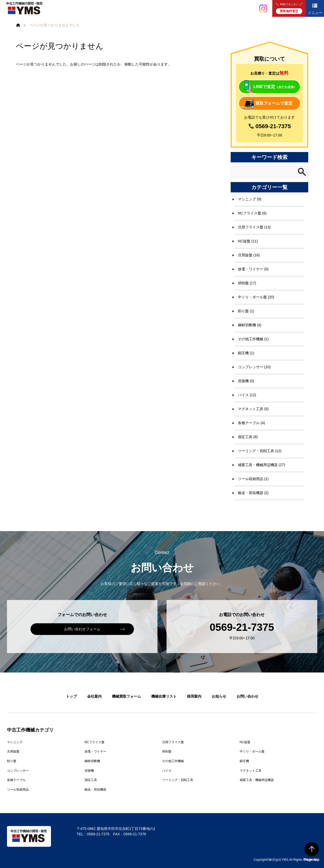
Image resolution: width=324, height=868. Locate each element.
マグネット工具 (251, 771)
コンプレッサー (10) (254, 367)
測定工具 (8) (248, 437)
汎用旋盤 (13, 751)
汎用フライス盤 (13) (254, 227)
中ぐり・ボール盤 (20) (256, 297)
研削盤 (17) (247, 283)
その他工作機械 (173, 761)
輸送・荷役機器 (95, 790)
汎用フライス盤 (173, 742)
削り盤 (12, 761)
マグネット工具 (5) (253, 409)
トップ (71, 696)
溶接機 (89, 771)
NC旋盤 (245, 742)
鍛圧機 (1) (246, 353)
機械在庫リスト (164, 696)
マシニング (15, 742)
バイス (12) (247, 395)
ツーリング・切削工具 (178, 780)
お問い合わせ (247, 696)
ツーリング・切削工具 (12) (260, 451)
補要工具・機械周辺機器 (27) (262, 465)
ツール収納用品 (18, 790)
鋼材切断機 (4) (250, 325)
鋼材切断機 (92, 761)
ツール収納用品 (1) (253, 479)
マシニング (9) (250, 199)
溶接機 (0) (246, 381)
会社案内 (94, 696)
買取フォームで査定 (274, 103)
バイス (167, 771)
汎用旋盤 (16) (249, 255)
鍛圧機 (244, 761)
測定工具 (91, 780)
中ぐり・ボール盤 (252, 751)
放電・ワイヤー (95, 751)
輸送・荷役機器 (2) (253, 493)
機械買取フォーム (126, 696)
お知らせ (219, 696)
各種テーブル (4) (251, 423)
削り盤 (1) (246, 311)
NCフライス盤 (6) (252, 213)
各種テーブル (16, 780)
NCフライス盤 (95, 742)
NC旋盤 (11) (248, 241)
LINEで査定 (275, 87)
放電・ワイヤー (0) (253, 269)
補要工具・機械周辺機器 (257, 780)
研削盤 (167, 751)
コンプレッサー (18, 771)
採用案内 (194, 696)
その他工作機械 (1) (253, 339)
